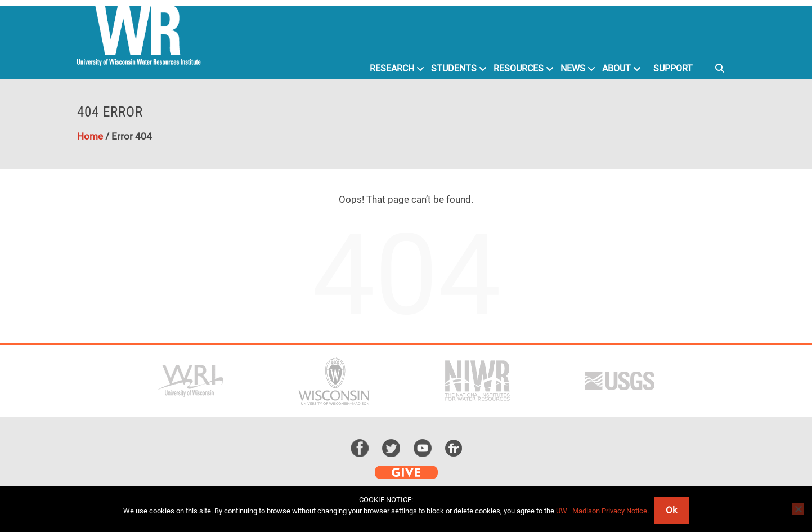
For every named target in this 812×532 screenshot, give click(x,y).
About (616, 68)
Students (454, 68)
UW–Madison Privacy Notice (602, 511)
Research (392, 68)
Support (673, 68)
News (573, 68)
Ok (672, 510)
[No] (798, 509)
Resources (519, 68)
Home (90, 136)
